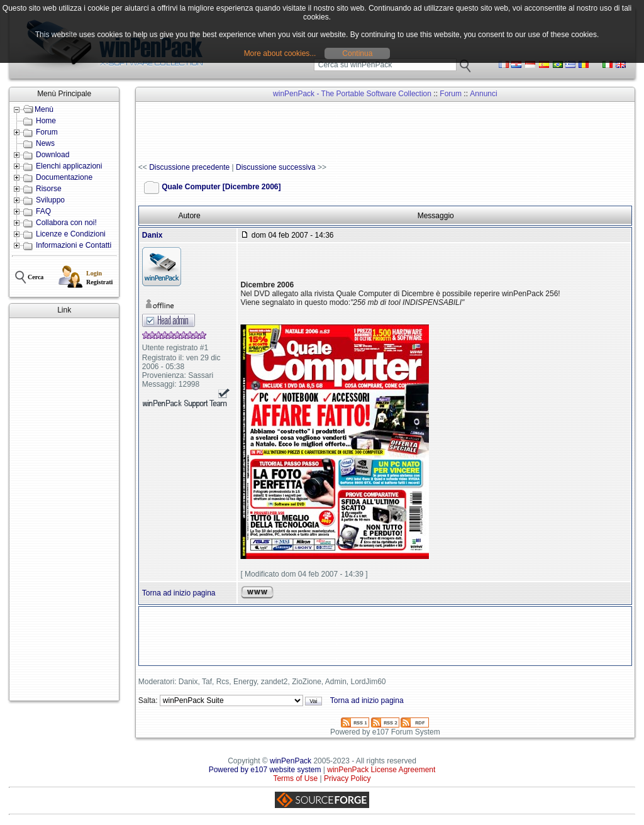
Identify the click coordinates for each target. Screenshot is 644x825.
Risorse (49, 189)
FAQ (43, 211)
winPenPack (291, 761)
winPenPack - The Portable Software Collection (352, 94)
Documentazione (64, 177)
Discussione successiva (276, 167)
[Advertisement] (64, 509)
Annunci (483, 94)
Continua (357, 53)
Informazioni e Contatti (74, 245)
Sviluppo (50, 200)
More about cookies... (280, 53)
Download (53, 155)
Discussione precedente (189, 167)
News (45, 143)
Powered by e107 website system (265, 770)
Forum (47, 132)
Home (46, 121)
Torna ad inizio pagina (179, 593)
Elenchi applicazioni (69, 166)
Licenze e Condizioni (71, 234)
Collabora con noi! (66, 223)
